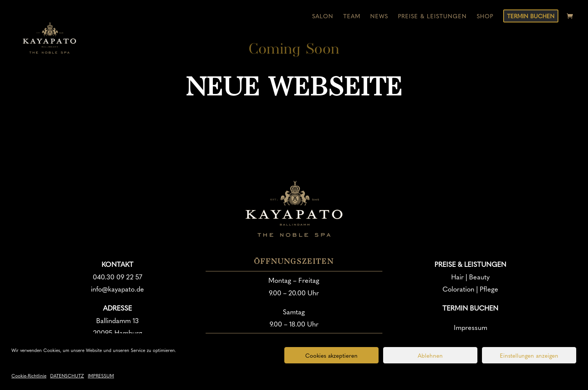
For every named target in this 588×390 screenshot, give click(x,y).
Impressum (471, 327)
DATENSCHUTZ (67, 376)
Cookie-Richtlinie (29, 376)
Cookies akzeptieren (331, 355)
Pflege (489, 289)
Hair (457, 277)
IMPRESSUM (101, 376)
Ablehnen (430, 355)
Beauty (479, 277)
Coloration (458, 289)
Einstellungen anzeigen (529, 355)
